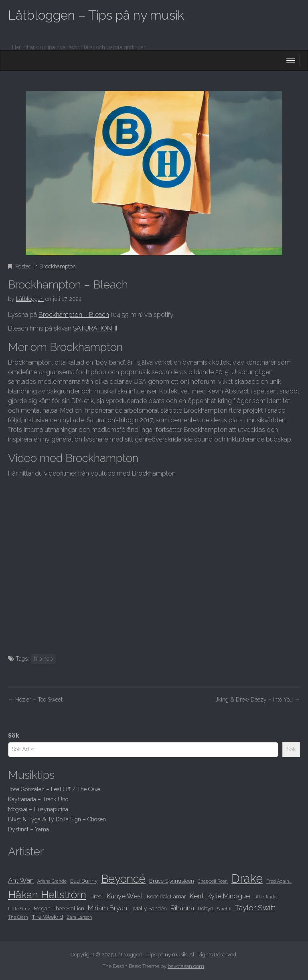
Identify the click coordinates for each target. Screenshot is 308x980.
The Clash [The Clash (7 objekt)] (18, 917)
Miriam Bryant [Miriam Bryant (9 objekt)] (109, 908)
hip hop (43, 659)
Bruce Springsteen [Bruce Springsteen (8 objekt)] (172, 881)
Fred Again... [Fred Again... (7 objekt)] (279, 881)
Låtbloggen (30, 299)
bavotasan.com (186, 966)
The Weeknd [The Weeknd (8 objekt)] (47, 917)
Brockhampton (58, 266)
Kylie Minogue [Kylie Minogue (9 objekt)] (229, 896)
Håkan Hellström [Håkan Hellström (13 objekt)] (47, 894)
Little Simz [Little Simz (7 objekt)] (19, 909)
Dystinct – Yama (28, 829)
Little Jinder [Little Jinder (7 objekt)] (266, 897)
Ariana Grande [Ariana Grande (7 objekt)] (52, 881)
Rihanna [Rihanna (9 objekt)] (182, 908)
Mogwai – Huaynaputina (38, 809)
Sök (13, 736)
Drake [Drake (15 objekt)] (247, 878)
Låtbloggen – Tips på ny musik (96, 15)
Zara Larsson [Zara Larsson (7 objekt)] (79, 917)
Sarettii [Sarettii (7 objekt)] (224, 909)
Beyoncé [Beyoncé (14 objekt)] (123, 879)
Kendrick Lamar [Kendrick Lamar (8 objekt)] (166, 896)
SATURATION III (95, 328)
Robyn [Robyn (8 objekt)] (206, 908)
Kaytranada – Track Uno (38, 799)
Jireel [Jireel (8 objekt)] (96, 896)
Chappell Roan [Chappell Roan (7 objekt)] (213, 881)
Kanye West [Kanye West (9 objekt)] (125, 896)
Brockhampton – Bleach (74, 315)
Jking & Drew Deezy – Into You (258, 700)
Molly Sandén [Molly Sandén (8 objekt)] (150, 908)
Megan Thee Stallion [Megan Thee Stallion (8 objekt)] (59, 908)
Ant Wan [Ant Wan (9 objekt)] (21, 880)
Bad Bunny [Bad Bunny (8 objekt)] (84, 881)
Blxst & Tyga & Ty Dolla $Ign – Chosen (57, 819)
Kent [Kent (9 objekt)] (197, 896)
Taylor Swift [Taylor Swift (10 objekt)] (255, 908)
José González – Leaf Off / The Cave (54, 789)
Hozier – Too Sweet (35, 700)
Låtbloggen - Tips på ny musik (151, 955)
